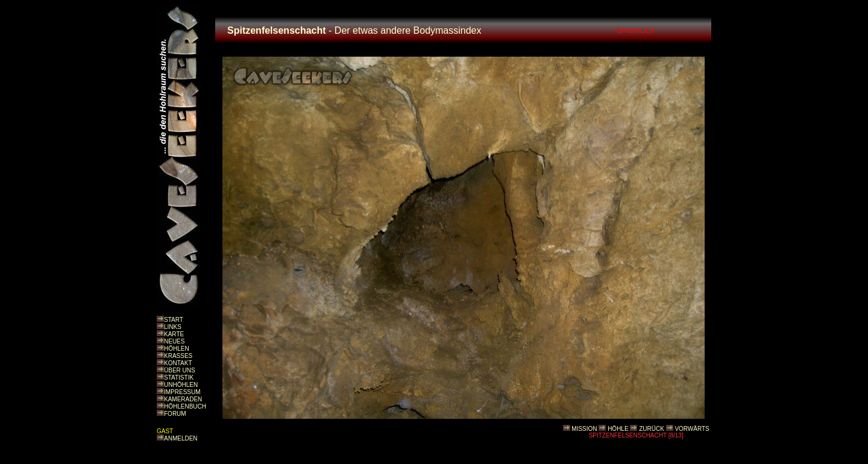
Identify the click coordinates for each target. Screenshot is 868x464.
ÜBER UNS (180, 370)
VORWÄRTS (692, 429)
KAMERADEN (183, 399)
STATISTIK (179, 378)
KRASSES (178, 356)
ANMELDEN (181, 438)
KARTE (174, 334)
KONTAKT (178, 363)
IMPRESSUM (182, 392)
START (174, 320)
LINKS (173, 327)
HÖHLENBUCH (185, 406)
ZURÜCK (652, 429)
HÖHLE (618, 429)
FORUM (175, 414)
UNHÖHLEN (181, 385)
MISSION (584, 429)
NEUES (174, 341)
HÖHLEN (177, 349)
